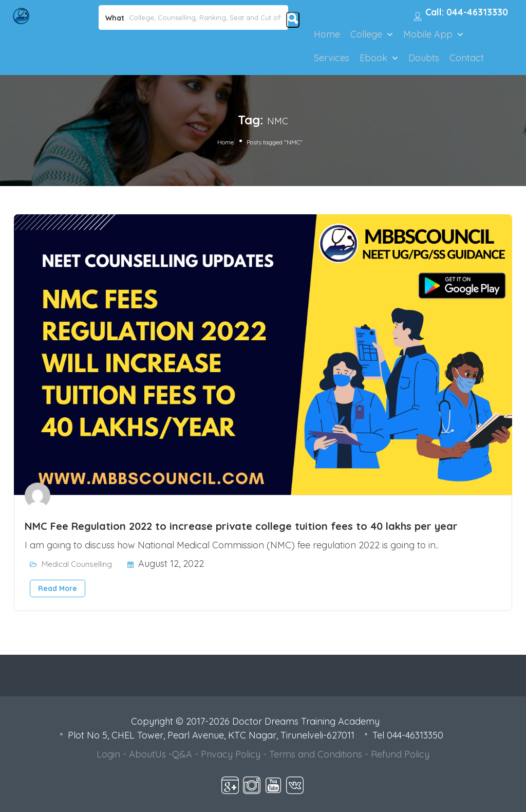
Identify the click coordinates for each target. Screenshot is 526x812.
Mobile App (428, 34)
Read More (58, 588)
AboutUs (147, 754)
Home (327, 34)
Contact (467, 58)
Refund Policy (400, 754)
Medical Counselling (77, 564)
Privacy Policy (231, 754)
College (366, 34)
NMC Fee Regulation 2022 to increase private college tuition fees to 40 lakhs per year (241, 526)
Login (108, 754)
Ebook (373, 58)
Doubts (424, 58)
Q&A (182, 754)
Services (332, 58)
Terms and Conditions (316, 754)
